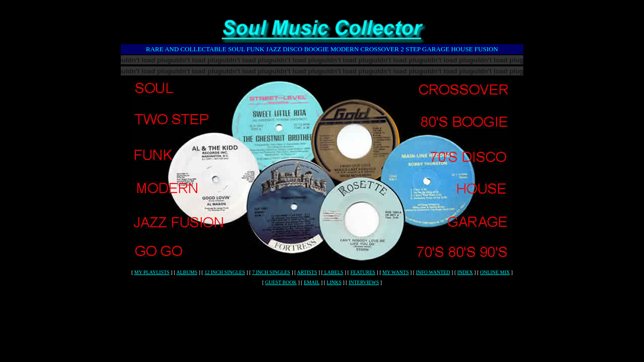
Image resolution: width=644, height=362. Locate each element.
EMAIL (312, 282)
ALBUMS (187, 272)
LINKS (334, 282)
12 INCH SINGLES (225, 272)
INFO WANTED (433, 272)
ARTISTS (307, 272)
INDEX (465, 272)
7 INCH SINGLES (271, 272)
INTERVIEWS (364, 282)
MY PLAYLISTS (152, 272)
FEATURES (363, 272)
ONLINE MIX (495, 272)
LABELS (333, 272)
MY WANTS (396, 272)
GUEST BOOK (281, 282)
